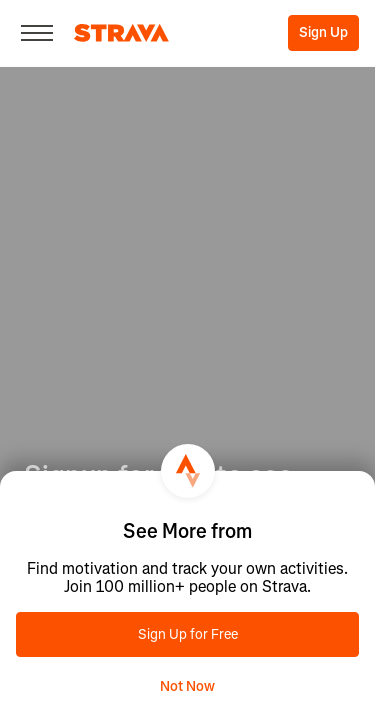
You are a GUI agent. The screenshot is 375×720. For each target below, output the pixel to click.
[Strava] (121, 33)
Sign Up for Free (188, 634)
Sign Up (323, 32)
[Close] (37, 33)
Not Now (187, 686)
